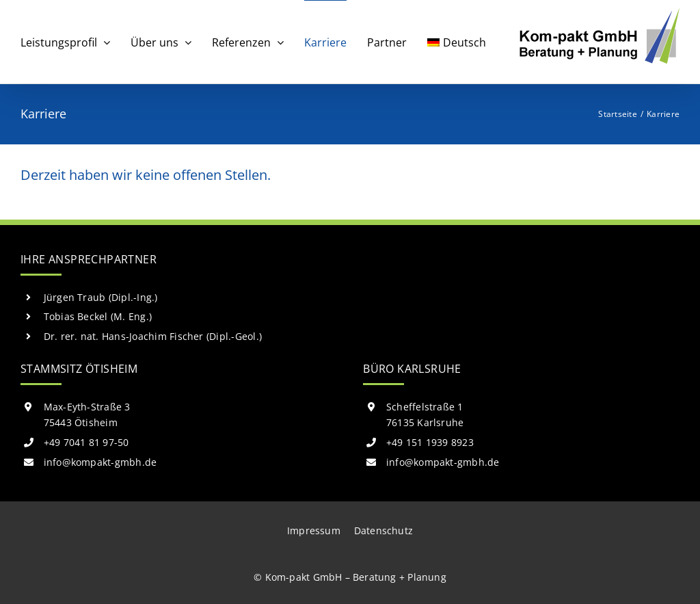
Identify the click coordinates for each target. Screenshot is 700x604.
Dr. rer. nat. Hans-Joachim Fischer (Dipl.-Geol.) (153, 336)
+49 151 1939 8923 (430, 442)
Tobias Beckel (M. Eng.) (98, 316)
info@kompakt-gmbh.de (100, 462)
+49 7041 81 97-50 (86, 442)
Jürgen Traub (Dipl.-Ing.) (101, 297)
